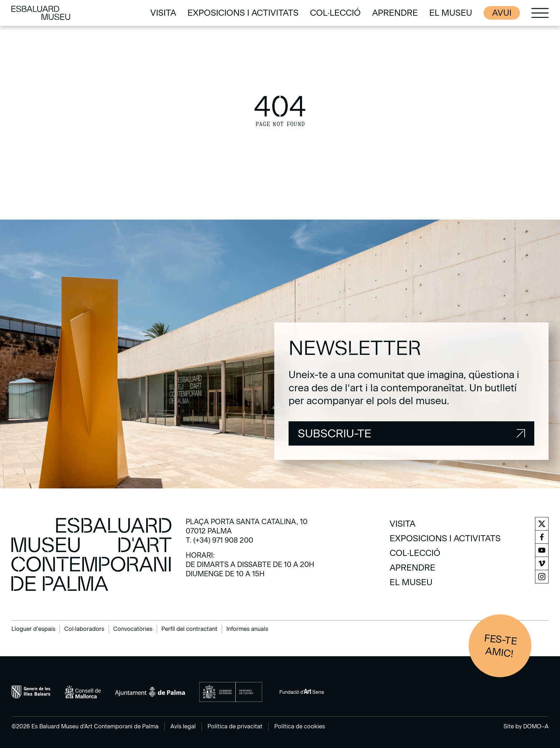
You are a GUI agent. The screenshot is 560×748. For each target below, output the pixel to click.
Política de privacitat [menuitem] (235, 726)
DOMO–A (536, 726)
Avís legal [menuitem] (183, 726)
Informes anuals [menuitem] (247, 629)
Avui (502, 13)
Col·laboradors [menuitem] (84, 629)
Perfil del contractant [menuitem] (189, 629)
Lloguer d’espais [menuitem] (33, 629)
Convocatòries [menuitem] (133, 629)
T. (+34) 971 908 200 (219, 540)
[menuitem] (163, 13)
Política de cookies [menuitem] (300, 726)
